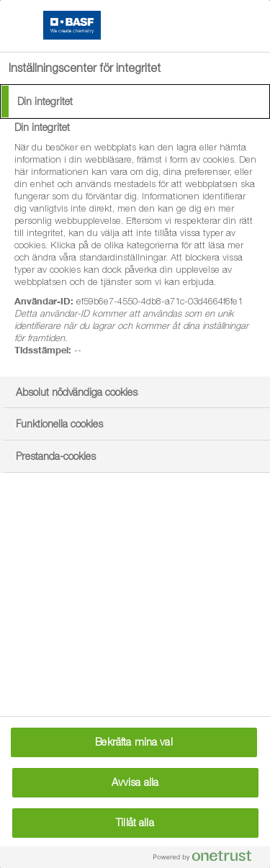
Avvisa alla (135, 782)
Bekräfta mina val (134, 742)
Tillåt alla (135, 823)
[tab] (135, 101)
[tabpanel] (137, 247)
